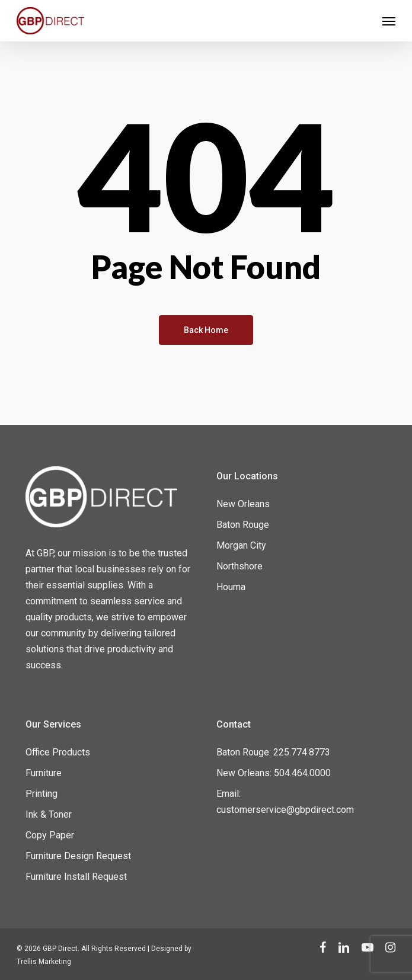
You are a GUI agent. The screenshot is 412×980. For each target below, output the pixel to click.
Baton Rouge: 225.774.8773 (273, 752)
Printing (41, 794)
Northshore (239, 566)
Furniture (44, 773)
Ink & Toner (49, 814)
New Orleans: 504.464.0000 (274, 773)
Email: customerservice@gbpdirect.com (285, 802)
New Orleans (243, 504)
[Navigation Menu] (389, 21)
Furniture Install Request (76, 877)
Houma (231, 587)
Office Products (58, 752)
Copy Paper (50, 835)
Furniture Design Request (78, 856)
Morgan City (241, 545)
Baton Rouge (243, 525)
